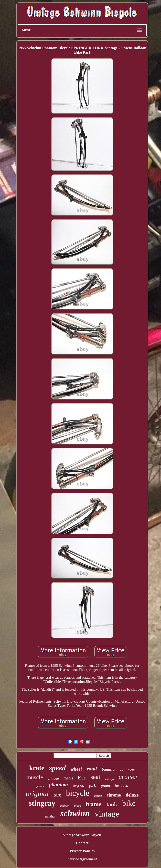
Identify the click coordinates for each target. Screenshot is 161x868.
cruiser (128, 777)
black (77, 806)
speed (57, 768)
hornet (98, 796)
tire (121, 771)
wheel (76, 769)
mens (132, 770)
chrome (114, 795)
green (105, 786)
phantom (59, 785)
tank (112, 804)
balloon (65, 806)
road (92, 769)
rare (57, 795)
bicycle (78, 793)
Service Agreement (82, 859)
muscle (35, 777)
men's (68, 778)
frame (94, 804)
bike (129, 803)
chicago (110, 779)
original (37, 794)
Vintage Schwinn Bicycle (82, 835)
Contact (82, 843)
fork (93, 785)
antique (53, 778)
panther (50, 816)
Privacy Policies (82, 851)
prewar (40, 786)
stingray (42, 803)
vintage (107, 814)
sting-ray (79, 786)
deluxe (132, 795)
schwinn (75, 813)
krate (37, 768)
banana (108, 769)
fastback (121, 785)
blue (82, 778)
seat (95, 777)
